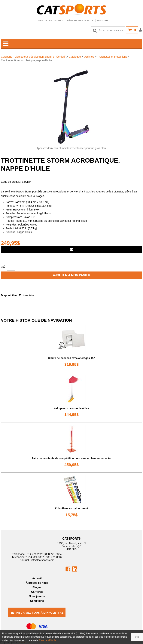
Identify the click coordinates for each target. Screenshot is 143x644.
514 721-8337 (36, 557)
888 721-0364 (53, 554)
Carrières (37, 592)
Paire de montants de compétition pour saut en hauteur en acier (72, 458)
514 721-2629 (35, 554)
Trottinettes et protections (112, 57)
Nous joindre (37, 596)
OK (137, 637)
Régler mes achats (80, 21)
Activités (89, 57)
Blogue (37, 587)
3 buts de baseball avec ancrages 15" (71, 358)
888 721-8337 (54, 557)
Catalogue (75, 57)
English (103, 21)
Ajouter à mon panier (71, 275)
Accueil (37, 578)
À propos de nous (37, 583)
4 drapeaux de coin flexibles (72, 408)
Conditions (37, 601)
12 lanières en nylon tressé (72, 508)
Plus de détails (47, 640)
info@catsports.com (43, 560)
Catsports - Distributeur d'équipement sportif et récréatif (33, 57)
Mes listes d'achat (50, 21)
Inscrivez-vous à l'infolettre (37, 613)
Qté (3, 267)
